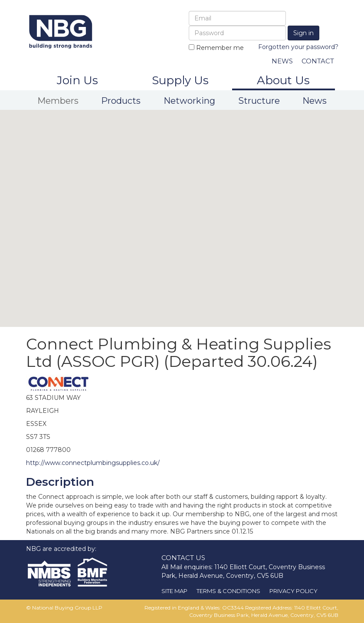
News (315, 101)
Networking (189, 101)
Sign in (303, 33)
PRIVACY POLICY (293, 591)
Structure (259, 101)
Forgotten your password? (298, 47)
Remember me (216, 48)
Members (58, 101)
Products (121, 101)
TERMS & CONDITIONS (228, 591)
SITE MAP (174, 591)
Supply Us (180, 80)
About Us (283, 80)
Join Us (77, 80)
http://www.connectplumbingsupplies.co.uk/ (93, 463)
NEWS (282, 61)
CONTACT (318, 61)
